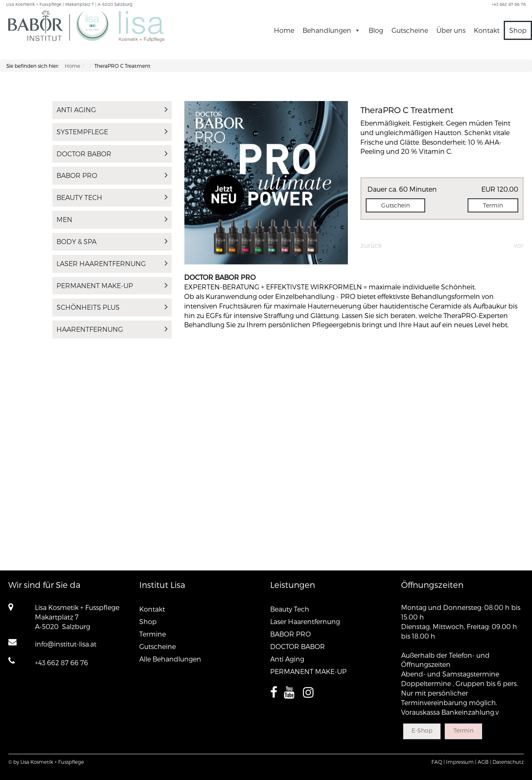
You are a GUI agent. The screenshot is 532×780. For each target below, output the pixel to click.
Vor (519, 245)
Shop (518, 30)
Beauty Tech (112, 197)
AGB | (484, 762)
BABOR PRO (112, 175)
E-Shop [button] (422, 730)
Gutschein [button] (395, 205)
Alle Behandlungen (170, 659)
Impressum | (461, 762)
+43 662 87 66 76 (62, 663)
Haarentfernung (112, 329)
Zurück (371, 245)
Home (284, 30)
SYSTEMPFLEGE (112, 132)
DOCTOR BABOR (112, 154)
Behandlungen (331, 30)
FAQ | (438, 762)
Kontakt (487, 30)
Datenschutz (508, 762)
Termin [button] (493, 205)
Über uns (451, 30)
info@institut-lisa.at (66, 644)
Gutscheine (410, 30)
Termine (153, 634)
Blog (376, 30)
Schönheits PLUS (112, 307)
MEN (112, 219)
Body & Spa (112, 241)
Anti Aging (112, 110)
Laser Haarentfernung (112, 263)
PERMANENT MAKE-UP (112, 285)
